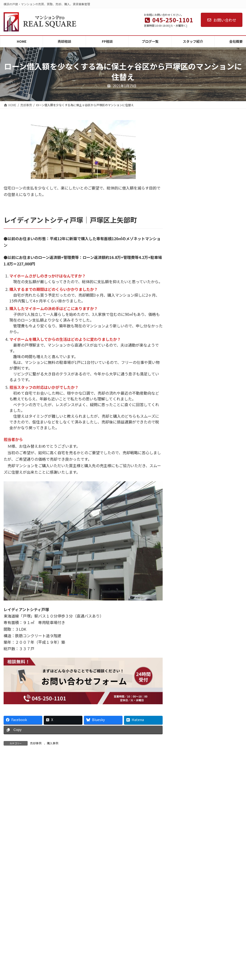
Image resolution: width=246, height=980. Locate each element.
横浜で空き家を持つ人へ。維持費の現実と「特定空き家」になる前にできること (211, 871)
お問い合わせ (222, 20)
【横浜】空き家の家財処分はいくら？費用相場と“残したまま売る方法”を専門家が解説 (211, 844)
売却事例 (36, 743)
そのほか (169, 972)
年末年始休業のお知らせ (201, 812)
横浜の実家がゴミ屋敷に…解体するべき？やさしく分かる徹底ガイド (211, 896)
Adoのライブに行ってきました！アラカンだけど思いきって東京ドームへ (211, 923)
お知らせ (169, 962)
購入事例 (53, 743)
